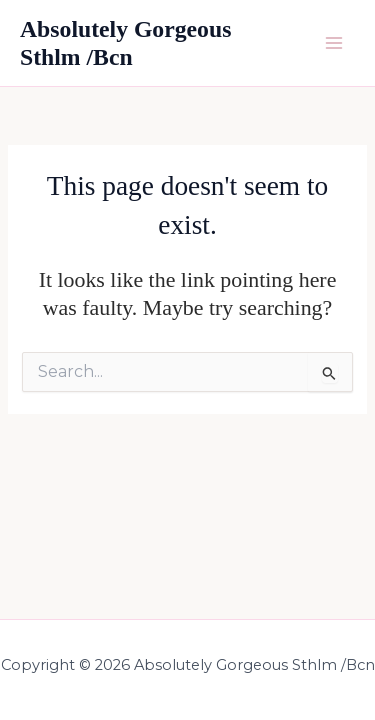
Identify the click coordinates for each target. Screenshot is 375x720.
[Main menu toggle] (334, 43)
